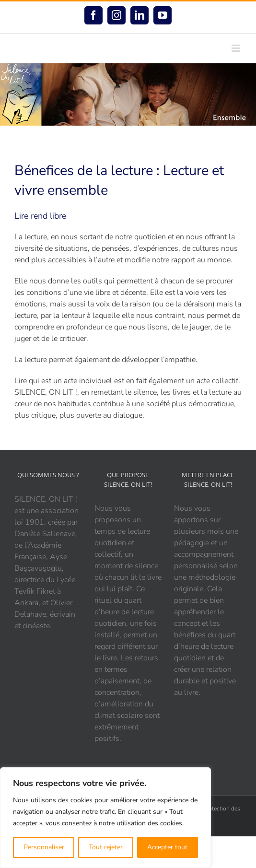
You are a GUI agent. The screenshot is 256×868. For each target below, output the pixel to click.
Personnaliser (44, 847)
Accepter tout (167, 847)
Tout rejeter (106, 847)
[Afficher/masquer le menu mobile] (237, 48)
